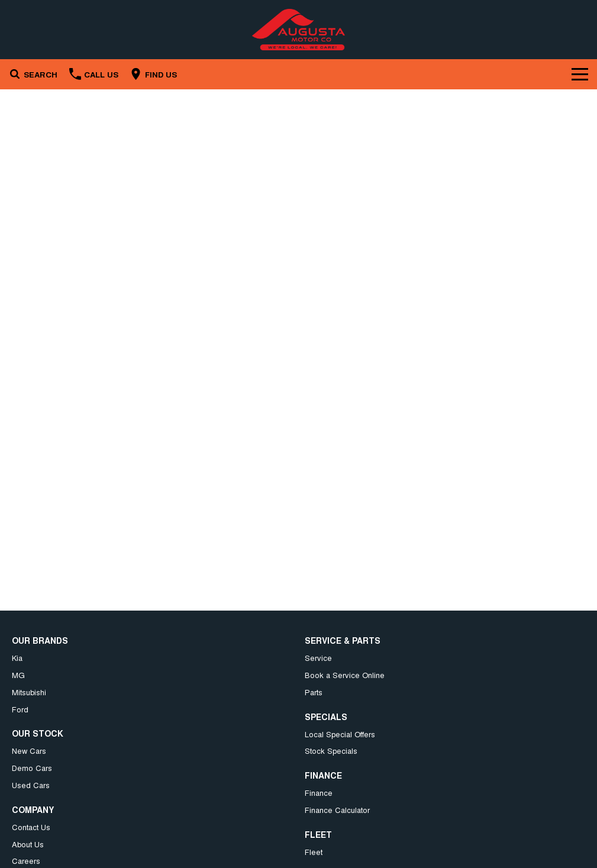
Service (318, 658)
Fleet (314, 852)
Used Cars (31, 785)
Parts (314, 692)
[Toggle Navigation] (580, 74)
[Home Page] (298, 30)
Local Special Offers (340, 734)
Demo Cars (32, 768)
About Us (28, 844)
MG (18, 675)
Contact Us (31, 827)
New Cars (29, 751)
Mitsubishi (29, 692)
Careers (26, 861)
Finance (319, 793)
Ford (20, 709)
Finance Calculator (337, 810)
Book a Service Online (345, 675)
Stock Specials (331, 751)
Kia (17, 658)
